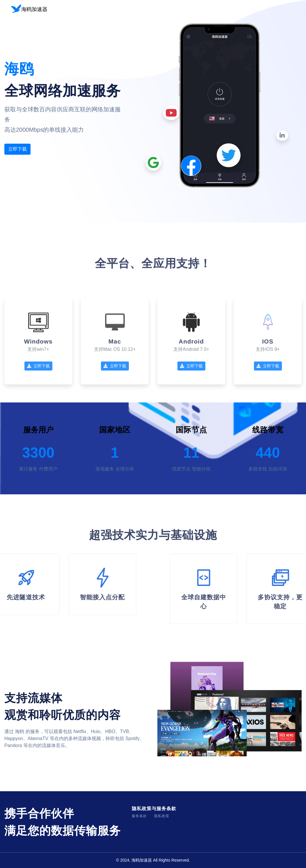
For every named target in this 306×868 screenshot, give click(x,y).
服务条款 (139, 816)
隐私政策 (162, 816)
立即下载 (17, 149)
